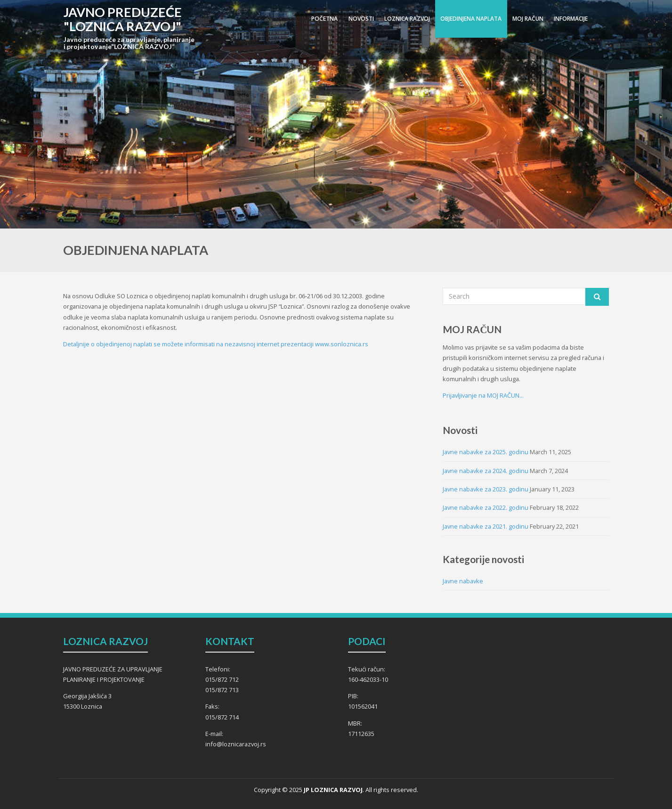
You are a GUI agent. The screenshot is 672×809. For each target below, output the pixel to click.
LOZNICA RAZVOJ (407, 19)
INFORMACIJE (571, 19)
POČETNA (324, 19)
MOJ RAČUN (528, 19)
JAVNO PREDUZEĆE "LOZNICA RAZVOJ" (123, 19)
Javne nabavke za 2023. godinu (486, 489)
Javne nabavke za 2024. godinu (486, 471)
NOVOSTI (361, 19)
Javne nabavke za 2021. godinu (486, 526)
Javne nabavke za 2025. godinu (486, 452)
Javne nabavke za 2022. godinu (486, 507)
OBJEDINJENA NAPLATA (471, 19)
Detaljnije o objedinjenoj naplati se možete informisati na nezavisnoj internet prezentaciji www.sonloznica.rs (216, 344)
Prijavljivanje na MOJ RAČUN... (483, 395)
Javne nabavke (463, 581)
